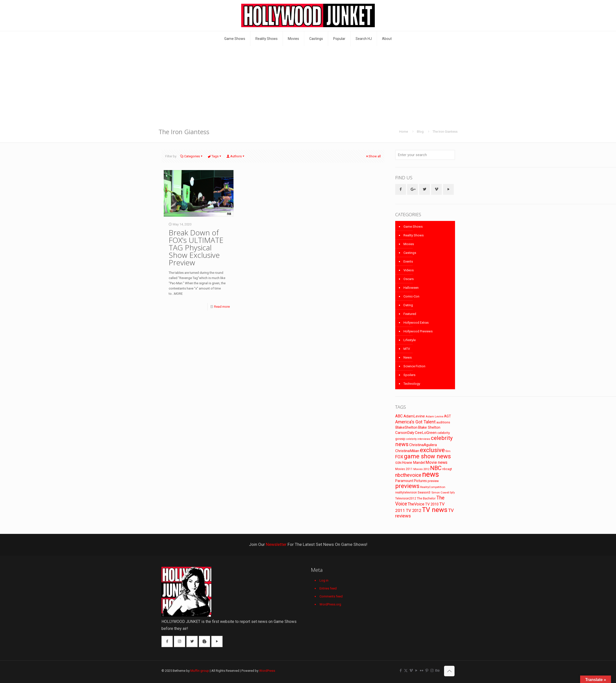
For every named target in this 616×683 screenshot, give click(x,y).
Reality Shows (414, 235)
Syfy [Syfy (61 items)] (452, 493)
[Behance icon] (437, 671)
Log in (324, 580)
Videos (409, 270)
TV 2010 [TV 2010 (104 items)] (432, 504)
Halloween (411, 288)
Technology (412, 384)
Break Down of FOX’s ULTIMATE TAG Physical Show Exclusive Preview (196, 247)
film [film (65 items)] (448, 451)
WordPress (267, 671)
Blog (420, 132)
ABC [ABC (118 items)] (399, 416)
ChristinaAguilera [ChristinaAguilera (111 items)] (423, 445)
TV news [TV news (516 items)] (435, 510)
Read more (222, 307)
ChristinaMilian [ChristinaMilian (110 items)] (407, 451)
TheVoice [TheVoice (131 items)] (416, 504)
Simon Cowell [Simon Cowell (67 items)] (440, 492)
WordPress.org (330, 604)
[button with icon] (401, 189)
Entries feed (328, 588)
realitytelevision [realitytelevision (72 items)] (406, 492)
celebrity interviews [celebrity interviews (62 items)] (418, 439)
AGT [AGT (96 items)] (448, 416)
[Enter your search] (425, 155)
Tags (215, 156)
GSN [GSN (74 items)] (398, 463)
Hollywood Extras (416, 323)
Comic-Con (411, 296)
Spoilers (409, 375)
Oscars (409, 279)
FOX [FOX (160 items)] (399, 457)
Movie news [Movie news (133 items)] (436, 462)
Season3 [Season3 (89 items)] (424, 492)
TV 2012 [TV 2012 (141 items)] (414, 510)
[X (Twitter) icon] (406, 671)
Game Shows (413, 227)
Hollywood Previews (418, 331)
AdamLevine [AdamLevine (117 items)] (414, 416)
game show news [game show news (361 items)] (427, 456)
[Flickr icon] (422, 671)
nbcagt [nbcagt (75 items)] (447, 469)
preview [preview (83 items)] (433, 481)
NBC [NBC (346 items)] (436, 468)
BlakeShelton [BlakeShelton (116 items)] (406, 427)
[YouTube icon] (416, 671)
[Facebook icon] (401, 671)
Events (408, 261)
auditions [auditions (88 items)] (443, 422)
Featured (410, 314)
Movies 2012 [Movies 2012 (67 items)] (421, 469)
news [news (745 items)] (431, 474)
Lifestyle (410, 340)
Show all (373, 156)
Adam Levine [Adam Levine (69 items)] (434, 416)
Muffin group (200, 671)
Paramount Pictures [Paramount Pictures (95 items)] (411, 481)
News (408, 357)
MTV (407, 349)
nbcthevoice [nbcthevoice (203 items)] (408, 475)
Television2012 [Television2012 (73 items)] (406, 498)
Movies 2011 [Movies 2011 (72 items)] (404, 469)
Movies (409, 244)
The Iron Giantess (445, 132)
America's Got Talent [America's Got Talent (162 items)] (415, 422)
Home (404, 132)
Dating (408, 305)
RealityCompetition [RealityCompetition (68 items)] (433, 487)
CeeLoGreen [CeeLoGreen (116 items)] (426, 433)
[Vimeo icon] (411, 671)
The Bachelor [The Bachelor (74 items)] (426, 498)
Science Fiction (414, 366)
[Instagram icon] (432, 671)
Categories (192, 156)
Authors (236, 156)
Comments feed (331, 596)
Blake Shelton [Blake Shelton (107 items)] (429, 427)
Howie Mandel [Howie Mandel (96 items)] (414, 463)
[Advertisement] (308, 84)
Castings (410, 253)
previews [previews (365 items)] (407, 486)
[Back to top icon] (449, 671)
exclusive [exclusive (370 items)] (432, 450)
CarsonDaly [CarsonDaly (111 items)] (405, 433)
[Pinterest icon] (427, 671)
